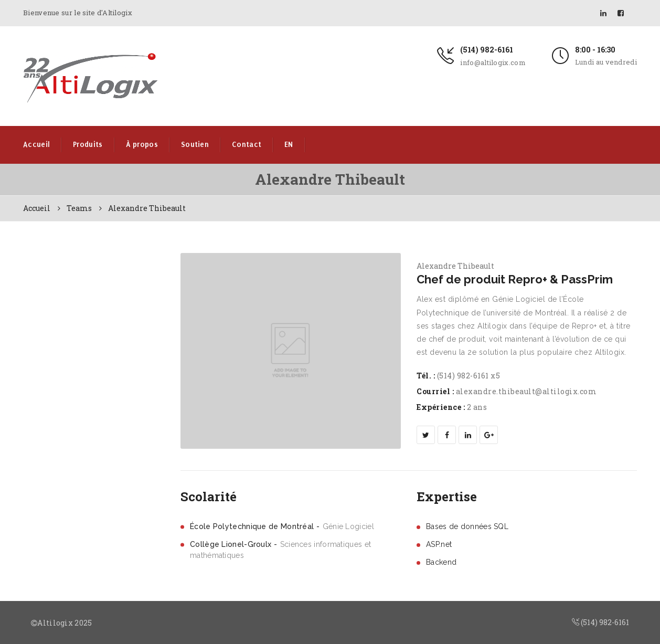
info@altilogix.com (493, 62)
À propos (142, 145)
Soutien (195, 145)
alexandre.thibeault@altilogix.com (526, 391)
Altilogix (55, 623)
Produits (88, 145)
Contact (247, 145)
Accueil (36, 145)
